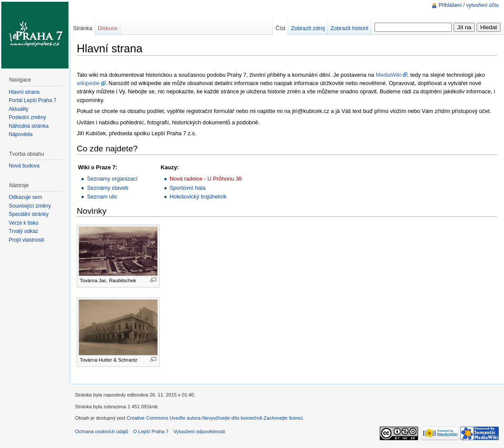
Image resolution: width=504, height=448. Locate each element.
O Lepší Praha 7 (151, 431)
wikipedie (88, 83)
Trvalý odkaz (24, 231)
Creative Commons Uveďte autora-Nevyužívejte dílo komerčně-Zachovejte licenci (215, 418)
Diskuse (108, 28)
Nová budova (24, 166)
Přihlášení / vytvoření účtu (469, 5)
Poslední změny (27, 117)
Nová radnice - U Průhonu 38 (206, 179)
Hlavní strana (24, 92)
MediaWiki (389, 75)
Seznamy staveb (107, 188)
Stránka (82, 28)
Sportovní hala (188, 188)
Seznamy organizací (112, 179)
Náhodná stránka (29, 126)
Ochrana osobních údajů (102, 431)
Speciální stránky (29, 214)
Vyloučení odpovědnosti (199, 431)
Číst (281, 28)
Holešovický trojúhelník (198, 197)
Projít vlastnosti (26, 240)
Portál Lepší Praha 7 (32, 100)
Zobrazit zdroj (308, 28)
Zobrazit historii (349, 28)
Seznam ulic (102, 197)
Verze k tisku (24, 223)
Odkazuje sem (26, 197)
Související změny (30, 206)
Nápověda (21, 134)
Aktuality (19, 109)
